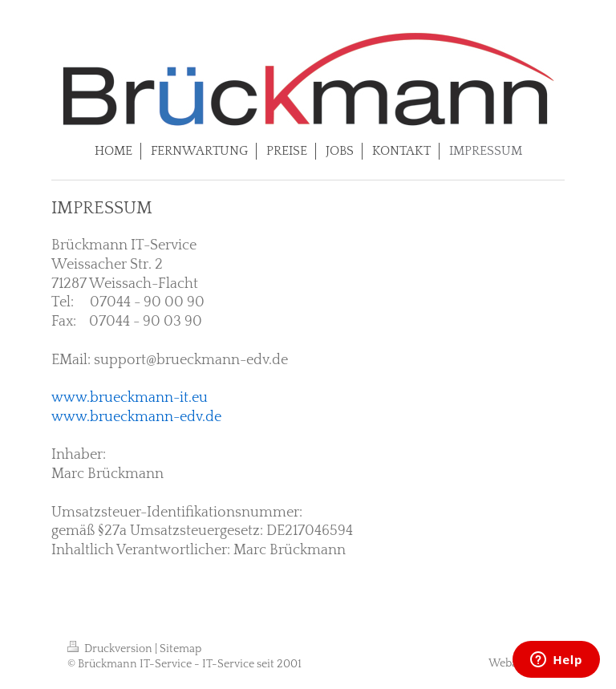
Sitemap (180, 649)
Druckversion (111, 649)
